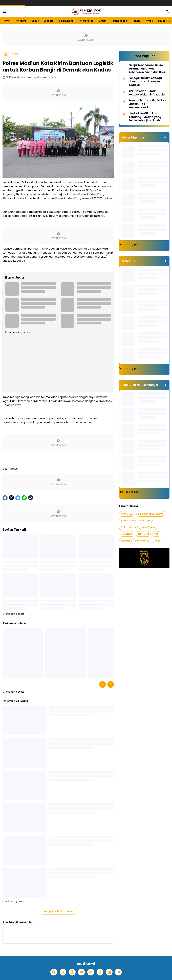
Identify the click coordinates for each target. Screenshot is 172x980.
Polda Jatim (86, 21)
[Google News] (91, 972)
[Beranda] (6, 54)
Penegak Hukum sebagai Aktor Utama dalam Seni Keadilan (145, 82)
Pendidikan (120, 21)
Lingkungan (66, 21)
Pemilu (149, 21)
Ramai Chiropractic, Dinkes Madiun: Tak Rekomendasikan (147, 104)
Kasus (35, 21)
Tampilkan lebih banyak (58, 911)
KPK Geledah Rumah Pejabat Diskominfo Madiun (147, 93)
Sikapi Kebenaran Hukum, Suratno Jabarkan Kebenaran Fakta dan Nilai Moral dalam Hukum (147, 69)
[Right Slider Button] (169, 21)
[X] (11, 498)
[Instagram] (72, 972)
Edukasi (163, 21)
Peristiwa (21, 21)
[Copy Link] (31, 498)
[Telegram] (18, 498)
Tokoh (136, 21)
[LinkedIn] (109, 972)
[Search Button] (167, 12)
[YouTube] (81, 972)
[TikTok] (100, 972)
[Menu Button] (5, 12)
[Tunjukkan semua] (165, 137)
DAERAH (103, 21)
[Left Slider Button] (103, 684)
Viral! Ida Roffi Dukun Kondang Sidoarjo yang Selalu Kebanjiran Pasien (145, 117)
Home (6, 21)
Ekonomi (49, 21)
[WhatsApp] (24, 498)
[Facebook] (5, 498)
